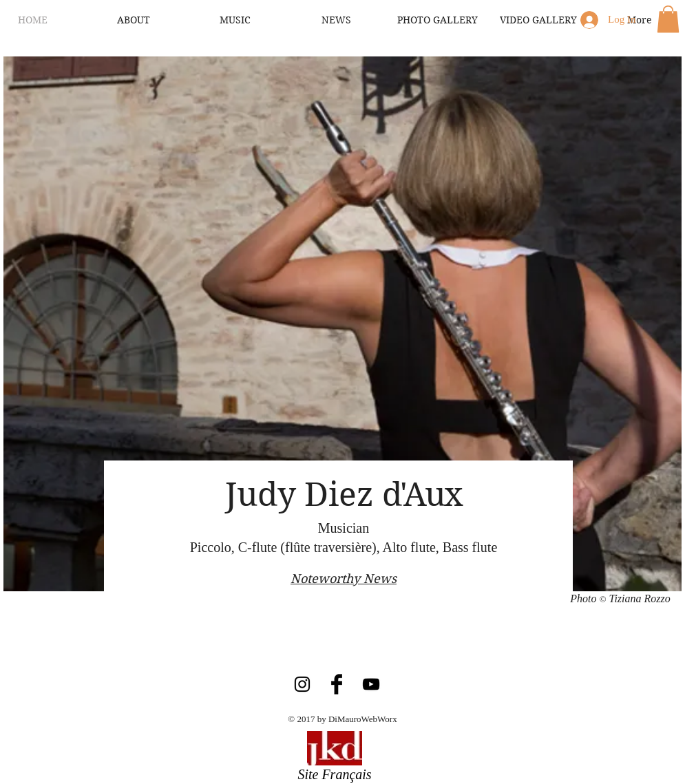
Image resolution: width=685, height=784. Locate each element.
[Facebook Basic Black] (337, 684)
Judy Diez (304, 495)
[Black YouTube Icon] (371, 684)
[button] (668, 19)
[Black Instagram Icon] (302, 684)
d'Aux (422, 495)
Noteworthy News (344, 579)
